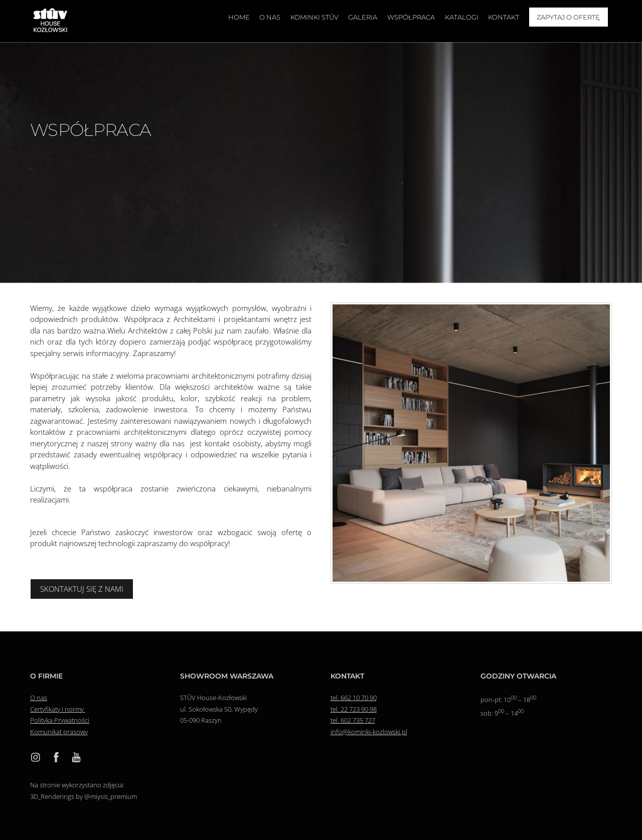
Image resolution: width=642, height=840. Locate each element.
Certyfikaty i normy (58, 709)
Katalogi (462, 17)
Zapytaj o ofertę (568, 17)
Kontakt (504, 17)
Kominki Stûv (314, 17)
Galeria (363, 17)
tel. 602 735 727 (353, 720)
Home (239, 17)
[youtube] (76, 756)
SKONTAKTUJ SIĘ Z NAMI (82, 589)
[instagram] (36, 756)
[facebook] (56, 756)
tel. (336, 698)
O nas (270, 17)
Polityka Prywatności (60, 720)
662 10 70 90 (359, 698)
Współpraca (411, 17)
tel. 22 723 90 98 (354, 709)
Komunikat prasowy (59, 732)
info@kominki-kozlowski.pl (369, 732)
